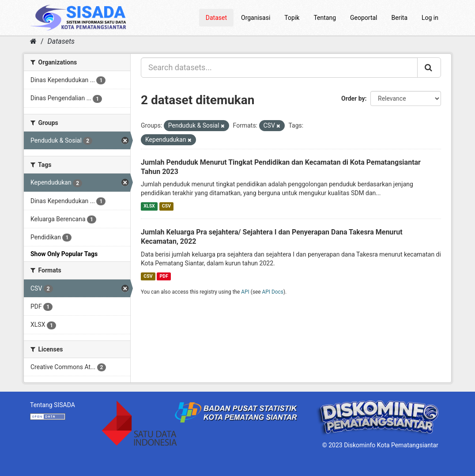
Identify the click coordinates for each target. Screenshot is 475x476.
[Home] (33, 41)
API (245, 292)
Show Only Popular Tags (64, 254)
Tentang (325, 18)
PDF (164, 276)
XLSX (149, 206)
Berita (400, 18)
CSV (166, 206)
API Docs (273, 292)
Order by (353, 98)
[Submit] (429, 68)
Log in (430, 18)
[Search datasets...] (279, 68)
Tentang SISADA (53, 405)
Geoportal (364, 18)
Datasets (61, 41)
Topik (292, 18)
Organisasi (256, 18)
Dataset (216, 18)
